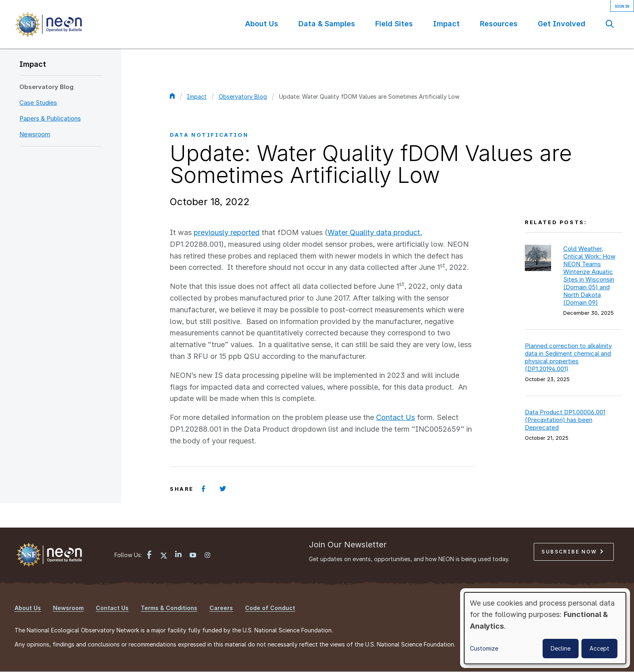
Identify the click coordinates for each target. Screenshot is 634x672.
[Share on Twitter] (223, 489)
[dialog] (545, 628)
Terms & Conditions (169, 608)
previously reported (227, 232)
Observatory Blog (46, 87)
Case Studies (38, 103)
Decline (561, 648)
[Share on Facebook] (203, 489)
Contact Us (395, 417)
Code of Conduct (270, 608)
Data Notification (209, 135)
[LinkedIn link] (178, 555)
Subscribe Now (572, 552)
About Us (262, 24)
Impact (446, 24)
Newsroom (35, 134)
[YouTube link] (193, 556)
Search (610, 24)
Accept (599, 648)
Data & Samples (327, 24)
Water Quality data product (374, 232)
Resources (499, 24)
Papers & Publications (50, 118)
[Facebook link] (149, 556)
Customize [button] (484, 648)
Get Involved (562, 24)
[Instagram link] (207, 556)
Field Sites (394, 24)
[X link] (164, 556)
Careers (221, 608)
